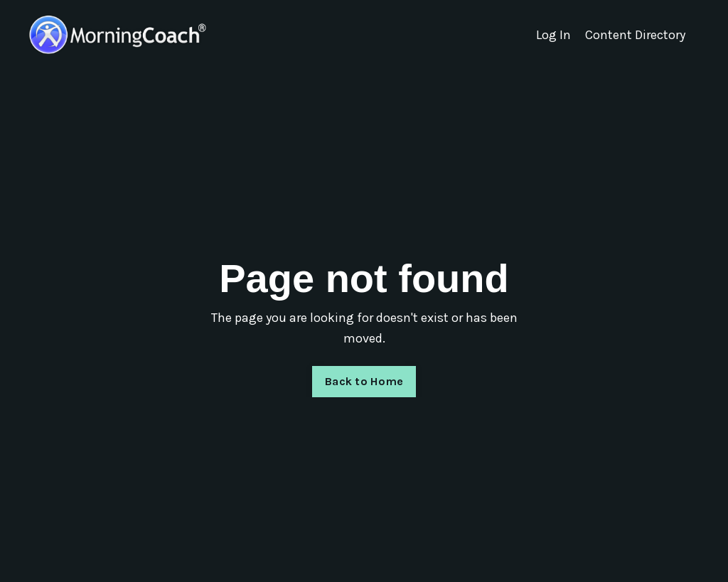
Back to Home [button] (364, 381)
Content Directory (635, 35)
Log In (553, 35)
